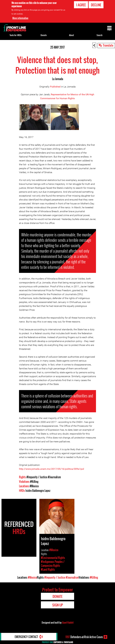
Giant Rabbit (68, 623)
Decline (96, 5)
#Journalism (54, 477)
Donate (44, 35)
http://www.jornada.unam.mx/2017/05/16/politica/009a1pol (52, 469)
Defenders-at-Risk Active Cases (84, 637)
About (72, 35)
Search (100, 35)
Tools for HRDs (16, 35)
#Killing (34, 482)
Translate (108, 45)
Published (55, 87)
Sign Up (58, 605)
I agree (81, 5)
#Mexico (34, 486)
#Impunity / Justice (37, 477)
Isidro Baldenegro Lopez (38, 491)
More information (20, 18)
